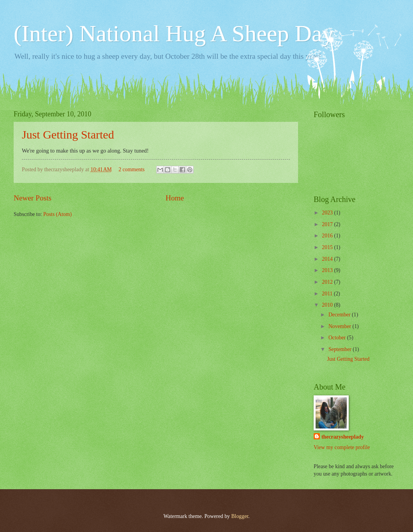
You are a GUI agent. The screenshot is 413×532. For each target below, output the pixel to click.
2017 (328, 224)
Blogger (240, 516)
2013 (328, 270)
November (341, 326)
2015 (328, 247)
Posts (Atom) (57, 214)
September (341, 349)
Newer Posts (33, 198)
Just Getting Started (68, 134)
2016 (328, 236)
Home (175, 198)
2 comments (131, 169)
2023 (328, 213)
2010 (328, 305)
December (340, 315)
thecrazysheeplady (343, 437)
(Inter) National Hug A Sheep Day (174, 33)
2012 (328, 282)
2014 (328, 259)
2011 (328, 294)
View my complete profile (342, 447)
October (338, 338)
